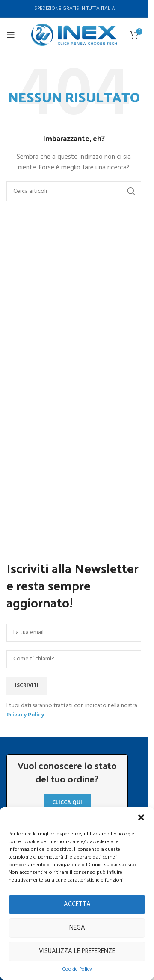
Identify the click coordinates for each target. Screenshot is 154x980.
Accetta (77, 904)
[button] (141, 817)
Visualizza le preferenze (77, 951)
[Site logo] (74, 35)
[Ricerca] (74, 191)
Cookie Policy (77, 970)
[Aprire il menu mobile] (11, 35)
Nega (77, 928)
